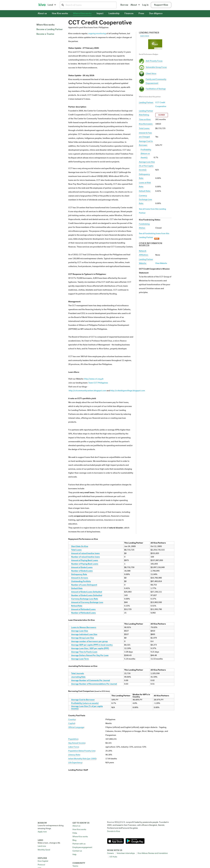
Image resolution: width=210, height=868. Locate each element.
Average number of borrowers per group (89, 642)
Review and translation (158, 853)
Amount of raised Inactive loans (85, 554)
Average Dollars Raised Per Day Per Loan (90, 656)
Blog (74, 840)
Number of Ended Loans (82, 571)
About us (42, 14)
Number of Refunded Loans (83, 613)
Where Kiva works (82, 14)
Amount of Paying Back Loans (85, 560)
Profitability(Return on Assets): (146, 154)
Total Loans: (144, 129)
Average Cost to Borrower (83, 700)
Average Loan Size (80, 631)
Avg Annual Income (77, 743)
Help (74, 855)
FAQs (75, 833)
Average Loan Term (80, 659)
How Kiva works (60, 14)
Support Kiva (161, 5)
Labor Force (73, 747)
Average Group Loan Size (83, 638)
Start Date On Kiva (80, 547)
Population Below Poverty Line (82, 751)
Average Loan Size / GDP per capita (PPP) (90, 649)
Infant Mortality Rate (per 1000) (82, 759)
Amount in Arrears (80, 578)
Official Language (76, 727)
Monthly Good (44, 850)
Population (73, 739)
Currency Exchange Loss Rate (85, 599)
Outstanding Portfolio (81, 581)
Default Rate (77, 588)
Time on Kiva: (145, 120)
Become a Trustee (45, 34)
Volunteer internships (126, 853)
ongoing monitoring (97, 34)
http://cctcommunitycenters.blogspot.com (87, 391)
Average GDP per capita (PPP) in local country (92, 645)
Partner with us (79, 844)
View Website (161, 263)
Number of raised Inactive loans (86, 557)
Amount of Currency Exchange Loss (87, 602)
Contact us (77, 851)
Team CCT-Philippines (98, 383)
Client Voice (151, 74)
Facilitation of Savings (156, 89)
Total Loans (76, 550)
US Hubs (113, 857)
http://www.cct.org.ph (94, 379)
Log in (145, 5)
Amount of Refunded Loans (83, 609)
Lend (52, 5)
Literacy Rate (74, 755)
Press (141, 14)
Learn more (145, 36)
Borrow (124, 5)
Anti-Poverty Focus (154, 61)
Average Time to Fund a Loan (84, 652)
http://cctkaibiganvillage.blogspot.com (128, 391)
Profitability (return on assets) (85, 703)
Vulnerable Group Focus (156, 67)
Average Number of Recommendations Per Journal (94, 684)
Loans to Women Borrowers (84, 628)
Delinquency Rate (79, 574)
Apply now (42, 832)
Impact (100, 14)
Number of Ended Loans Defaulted (87, 595)
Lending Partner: (146, 103)
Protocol (41, 865)
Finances (129, 14)
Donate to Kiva (114, 831)
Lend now (42, 846)
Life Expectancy (75, 763)
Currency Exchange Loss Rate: (145, 200)
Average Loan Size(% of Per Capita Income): (147, 166)
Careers (110, 853)
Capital (72, 724)
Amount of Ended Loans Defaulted (87, 592)
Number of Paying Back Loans (85, 564)
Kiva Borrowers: (146, 124)
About (135, 5)
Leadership (114, 14)
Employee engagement (82, 847)
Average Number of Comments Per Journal (91, 681)
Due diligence (156, 14)
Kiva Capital (43, 861)
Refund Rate (77, 606)
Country (72, 720)
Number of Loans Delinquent (84, 585)
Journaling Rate (78, 677)
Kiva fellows (143, 853)
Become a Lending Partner (50, 30)
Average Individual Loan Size (84, 635)
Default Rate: (145, 191)
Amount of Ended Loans (82, 567)
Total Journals (78, 674)
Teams (75, 866)
